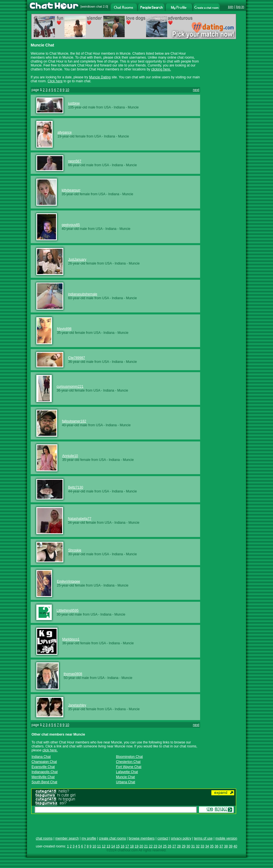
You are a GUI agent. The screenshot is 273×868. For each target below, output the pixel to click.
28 (179, 846)
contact (163, 838)
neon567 (75, 161)
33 (202, 846)
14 (113, 846)
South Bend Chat (44, 782)
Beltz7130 (76, 487)
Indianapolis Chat (45, 772)
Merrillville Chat (43, 777)
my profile (89, 838)
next (196, 90)
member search (67, 838)
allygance (65, 132)
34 (207, 846)
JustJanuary (77, 259)
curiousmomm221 (70, 387)
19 (137, 846)
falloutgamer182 (74, 421)
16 (122, 846)
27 (174, 846)
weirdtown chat (92, 6)
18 (132, 846)
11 (99, 846)
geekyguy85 (71, 225)
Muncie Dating (100, 77)
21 (146, 846)
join (231, 7)
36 (217, 846)
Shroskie (75, 550)
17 (127, 846)
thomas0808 (73, 674)
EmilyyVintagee (69, 581)
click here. (50, 750)
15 (118, 846)
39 (231, 846)
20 (141, 846)
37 (221, 846)
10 (67, 90)
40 (235, 846)
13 (108, 846)
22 (151, 846)
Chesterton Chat (128, 762)
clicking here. (161, 69)
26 (170, 846)
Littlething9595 (68, 611)
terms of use (203, 838)
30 (188, 846)
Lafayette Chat (127, 772)
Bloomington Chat (129, 757)
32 (198, 846)
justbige (74, 103)
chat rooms (44, 838)
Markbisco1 (71, 639)
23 (155, 846)
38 (226, 846)
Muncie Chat (125, 777)
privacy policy (181, 838)
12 (104, 846)
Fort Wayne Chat (129, 767)
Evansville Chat (43, 767)
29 (184, 846)
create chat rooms (112, 838)
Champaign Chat (44, 762)
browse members (142, 838)
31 (193, 846)
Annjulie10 (70, 456)
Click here (55, 81)
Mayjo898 (64, 329)
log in (240, 7)
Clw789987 (77, 358)
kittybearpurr (71, 190)
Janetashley (77, 705)
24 (160, 846)
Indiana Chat (41, 757)
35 (212, 846)
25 (165, 846)
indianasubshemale (83, 294)
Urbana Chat (126, 782)
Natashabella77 (80, 519)
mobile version (226, 838)
